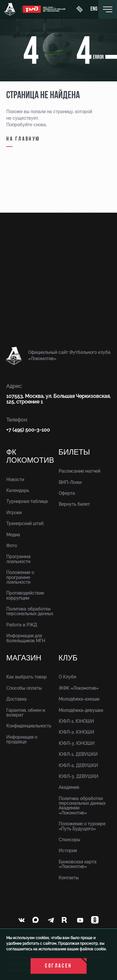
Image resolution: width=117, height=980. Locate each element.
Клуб (68, 658)
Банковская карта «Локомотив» (78, 864)
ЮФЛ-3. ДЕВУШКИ (78, 776)
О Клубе (67, 677)
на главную (23, 139)
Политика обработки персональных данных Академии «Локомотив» (82, 806)
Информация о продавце (22, 739)
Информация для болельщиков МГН (26, 638)
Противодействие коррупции (25, 595)
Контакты (69, 878)
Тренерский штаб (25, 524)
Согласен (58, 966)
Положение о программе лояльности (20, 577)
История (68, 851)
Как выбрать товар (27, 677)
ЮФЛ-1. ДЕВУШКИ (78, 754)
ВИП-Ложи (70, 482)
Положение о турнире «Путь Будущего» (82, 826)
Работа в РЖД (22, 625)
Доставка (16, 699)
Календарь (18, 490)
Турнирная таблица (27, 501)
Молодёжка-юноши (79, 699)
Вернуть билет (74, 504)
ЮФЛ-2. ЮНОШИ (76, 732)
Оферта (67, 493)
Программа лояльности (18, 559)
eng (94, 9)
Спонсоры (69, 840)
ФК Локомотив (30, 456)
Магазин (24, 658)
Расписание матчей (79, 471)
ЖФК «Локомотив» (79, 688)
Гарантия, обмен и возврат (26, 713)
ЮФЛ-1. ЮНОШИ (76, 721)
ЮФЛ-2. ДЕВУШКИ (78, 765)
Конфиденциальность (29, 726)
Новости (15, 480)
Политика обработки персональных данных (30, 611)
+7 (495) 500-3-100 (28, 430)
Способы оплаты (24, 688)
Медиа (13, 535)
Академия (69, 787)
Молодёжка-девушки (81, 710)
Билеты (74, 452)
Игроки (14, 513)
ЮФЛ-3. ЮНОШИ (77, 743)
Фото (12, 546)
